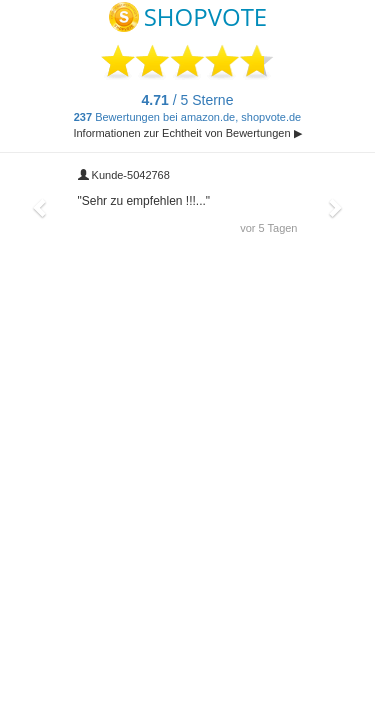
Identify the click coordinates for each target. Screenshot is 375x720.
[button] (41, 207)
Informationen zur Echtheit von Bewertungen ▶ (187, 133)
